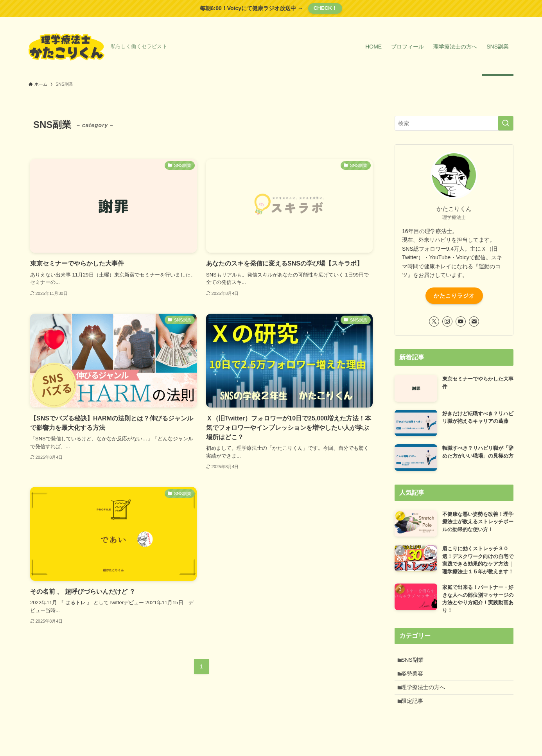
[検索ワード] (454, 123)
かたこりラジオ (454, 296)
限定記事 (415, 710)
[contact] (474, 321)
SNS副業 (415, 661)
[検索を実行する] (506, 123)
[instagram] (447, 321)
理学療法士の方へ (426, 693)
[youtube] (461, 321)
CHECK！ (325, 8)
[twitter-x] (434, 321)
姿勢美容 (415, 677)
